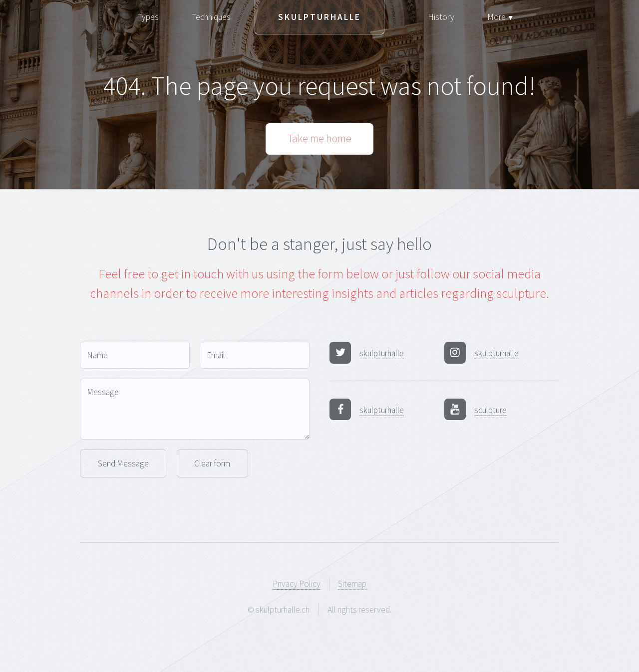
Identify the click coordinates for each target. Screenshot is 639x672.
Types (148, 17)
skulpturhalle (382, 353)
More (501, 17)
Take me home (319, 138)
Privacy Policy (297, 584)
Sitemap (352, 584)
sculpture (490, 410)
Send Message (123, 463)
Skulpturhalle (319, 17)
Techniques (211, 17)
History (441, 17)
